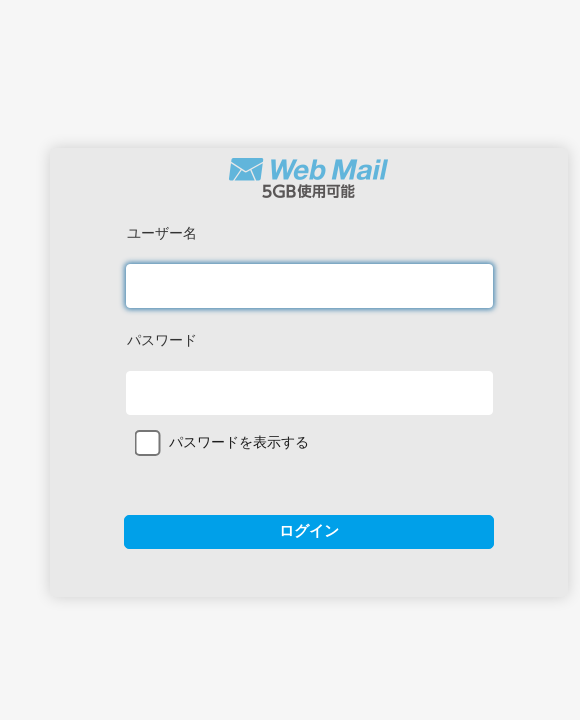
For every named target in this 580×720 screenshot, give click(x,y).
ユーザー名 (162, 233)
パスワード (162, 340)
